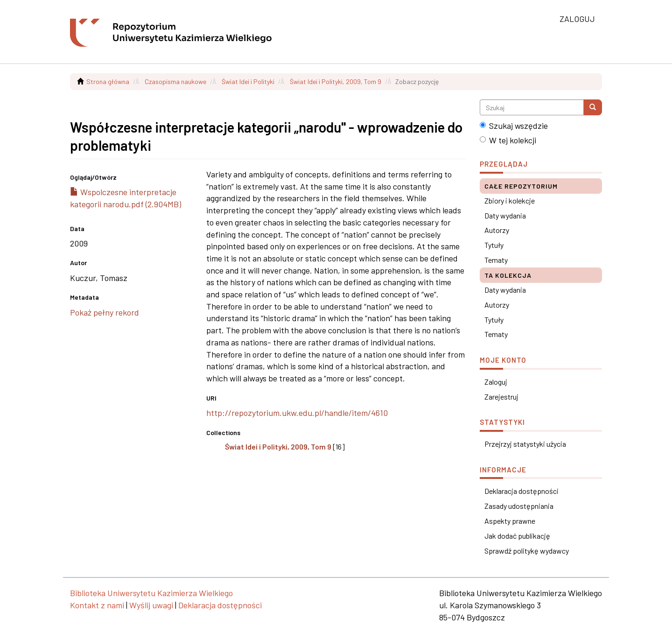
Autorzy (497, 230)
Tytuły (494, 245)
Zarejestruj (501, 397)
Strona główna (108, 81)
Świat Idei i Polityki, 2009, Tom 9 (336, 81)
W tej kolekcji (508, 140)
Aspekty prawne (510, 521)
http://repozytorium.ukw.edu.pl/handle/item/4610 (297, 413)
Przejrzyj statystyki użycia (525, 444)
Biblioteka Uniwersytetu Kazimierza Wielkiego (151, 593)
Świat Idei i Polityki (248, 81)
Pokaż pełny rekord (105, 312)
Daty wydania (505, 215)
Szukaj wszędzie (514, 126)
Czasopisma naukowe (175, 81)
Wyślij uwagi (151, 605)
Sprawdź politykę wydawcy (527, 551)
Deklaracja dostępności (521, 491)
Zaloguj (496, 382)
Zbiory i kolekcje (510, 200)
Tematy (496, 260)
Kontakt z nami (97, 605)
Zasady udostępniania (519, 506)
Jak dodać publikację (517, 536)
